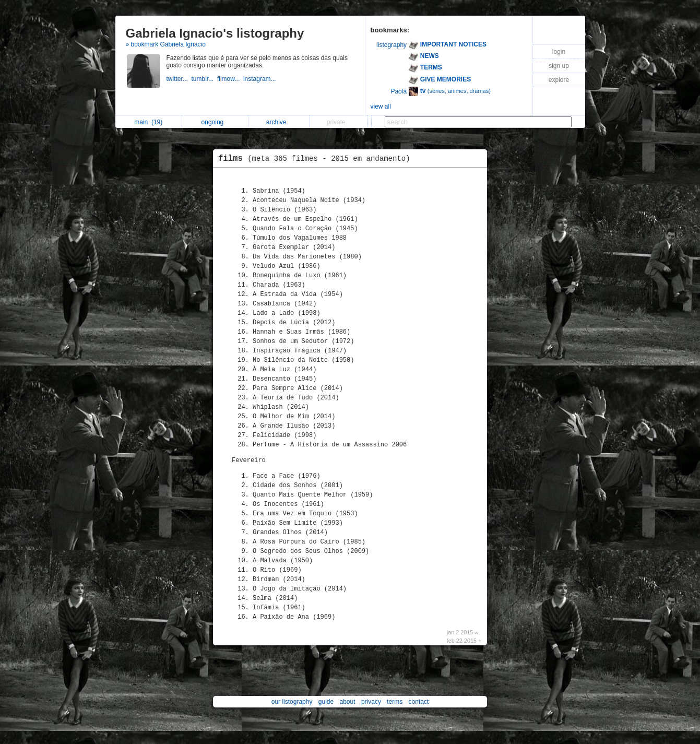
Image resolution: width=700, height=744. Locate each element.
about (348, 702)
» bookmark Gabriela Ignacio (166, 44)
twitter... (179, 79)
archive (279, 122)
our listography (292, 702)
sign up (559, 66)
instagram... (260, 79)
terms (395, 702)
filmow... (230, 79)
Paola (399, 91)
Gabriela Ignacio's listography (215, 33)
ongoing (215, 122)
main (148, 122)
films (317, 159)
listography (391, 45)
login (559, 52)
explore (559, 80)
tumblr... (204, 79)
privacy (371, 702)
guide (326, 702)
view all (381, 107)
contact (419, 702)
